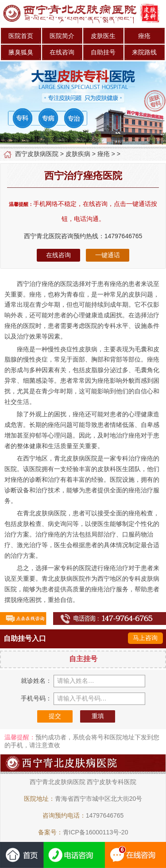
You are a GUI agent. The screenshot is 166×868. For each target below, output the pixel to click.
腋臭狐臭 (21, 52)
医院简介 (62, 36)
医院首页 (21, 36)
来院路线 (144, 52)
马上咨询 (145, 638)
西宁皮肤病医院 (37, 154)
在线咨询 (62, 52)
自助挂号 (103, 52)
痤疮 (144, 36)
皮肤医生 (103, 36)
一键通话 (108, 255)
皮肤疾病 (78, 154)
